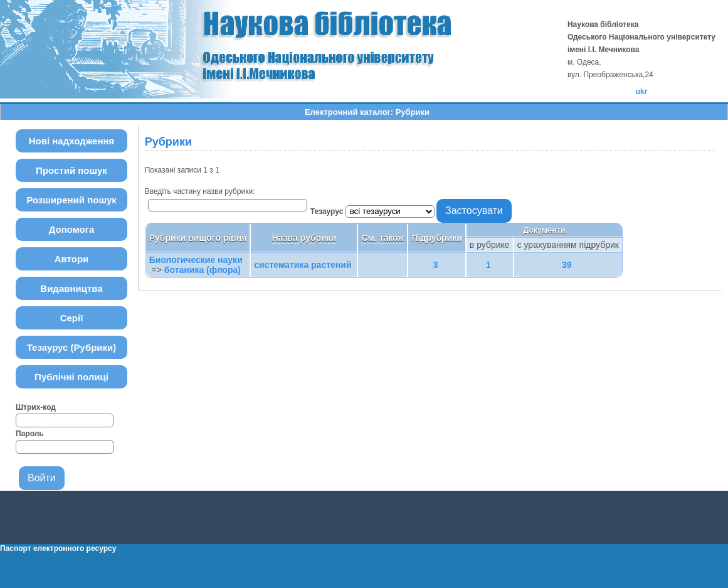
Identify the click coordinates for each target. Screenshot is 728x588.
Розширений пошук (71, 200)
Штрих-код (36, 407)
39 (567, 265)
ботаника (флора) (203, 270)
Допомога (72, 229)
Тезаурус (328, 211)
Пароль (30, 434)
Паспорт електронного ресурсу (58, 548)
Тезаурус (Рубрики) (72, 347)
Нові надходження (72, 141)
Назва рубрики (304, 238)
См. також (382, 238)
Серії (72, 318)
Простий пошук (71, 170)
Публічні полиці (71, 377)
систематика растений (303, 265)
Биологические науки (196, 260)
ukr (642, 92)
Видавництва (71, 288)
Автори (72, 259)
